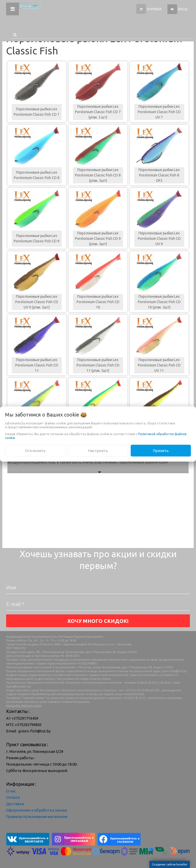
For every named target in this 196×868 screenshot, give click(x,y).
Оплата (13, 797)
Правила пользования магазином (37, 817)
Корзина (154, 9)
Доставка (15, 804)
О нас (11, 791)
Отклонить (35, 450)
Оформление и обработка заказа (36, 810)
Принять (161, 450)
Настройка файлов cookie (24, 706)
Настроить (98, 450)
